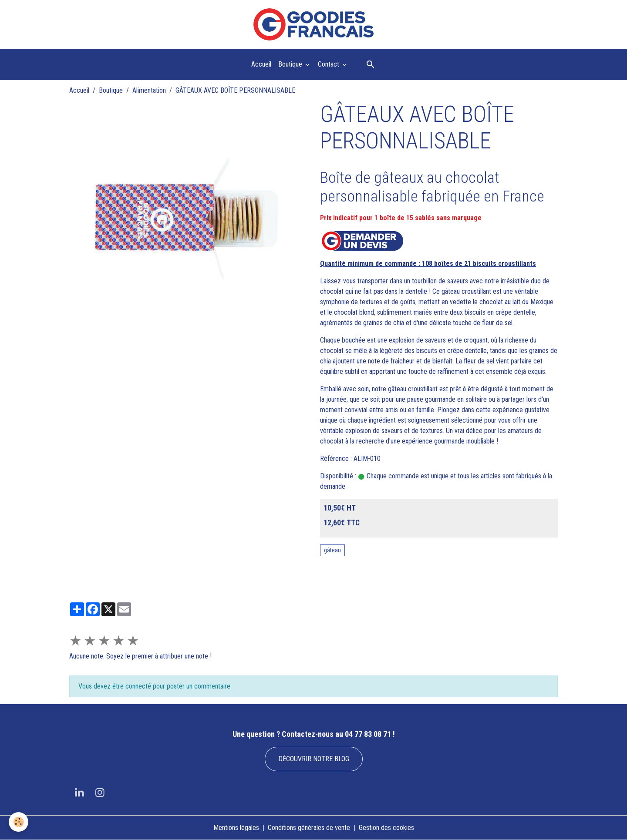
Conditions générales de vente (309, 828)
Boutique (291, 64)
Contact (329, 64)
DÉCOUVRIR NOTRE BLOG (314, 759)
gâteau (332, 550)
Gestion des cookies (386, 828)
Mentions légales (236, 828)
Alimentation (149, 90)
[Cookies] (19, 822)
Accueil (261, 64)
